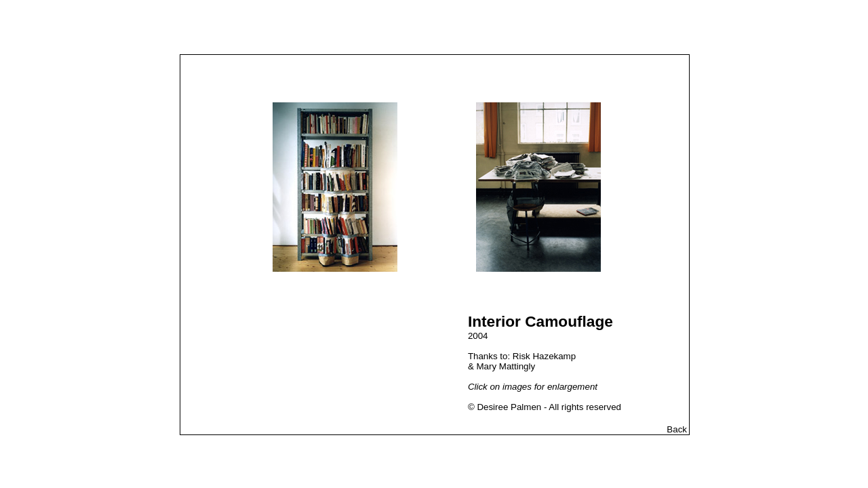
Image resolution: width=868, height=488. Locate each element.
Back (677, 429)
